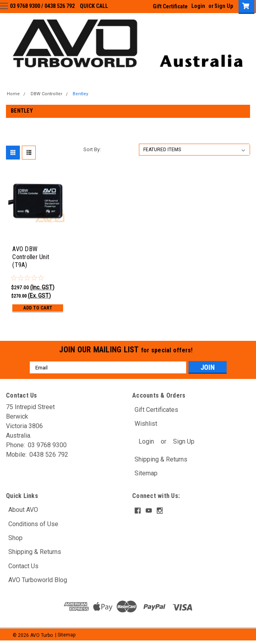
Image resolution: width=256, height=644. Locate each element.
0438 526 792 (60, 6)
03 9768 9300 (25, 6)
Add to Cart (38, 308)
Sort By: (92, 149)
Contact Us (23, 566)
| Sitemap (65, 635)
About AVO (23, 510)
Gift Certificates (156, 410)
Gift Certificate (170, 6)
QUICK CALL (94, 6)
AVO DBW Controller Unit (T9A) (31, 257)
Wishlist (146, 424)
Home (13, 94)
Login (146, 441)
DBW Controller (46, 94)
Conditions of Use (33, 524)
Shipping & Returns (161, 459)
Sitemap (146, 473)
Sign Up (184, 441)
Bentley (80, 94)
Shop (15, 538)
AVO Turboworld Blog (38, 580)
